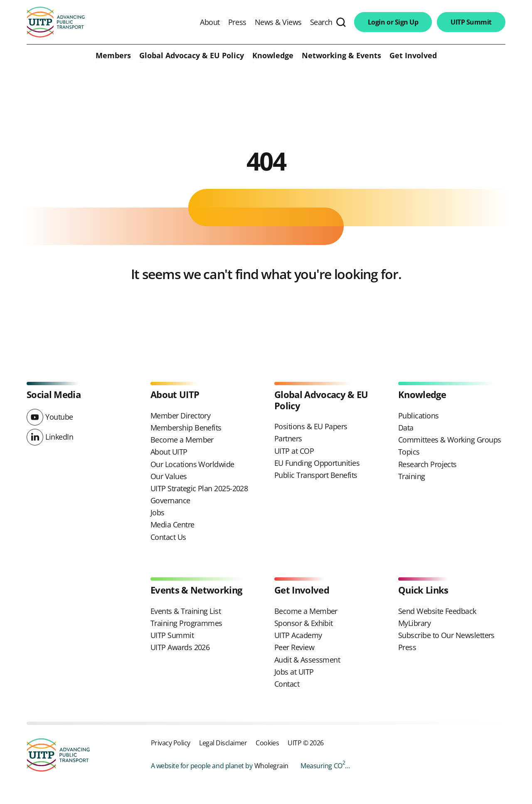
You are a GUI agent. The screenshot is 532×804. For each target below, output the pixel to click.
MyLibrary (414, 623)
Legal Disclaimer (223, 743)
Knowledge (273, 56)
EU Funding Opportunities (317, 463)
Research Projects (427, 464)
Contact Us (168, 537)
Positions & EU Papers (311, 426)
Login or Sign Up (393, 22)
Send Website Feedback (437, 611)
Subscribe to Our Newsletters (446, 635)
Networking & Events (341, 56)
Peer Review (294, 647)
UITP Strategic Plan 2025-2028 (199, 488)
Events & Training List (186, 611)
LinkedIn (59, 437)
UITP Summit (471, 22)
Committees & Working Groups (449, 440)
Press (237, 22)
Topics (409, 452)
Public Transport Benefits (316, 475)
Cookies (267, 743)
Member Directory (180, 416)
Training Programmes (186, 623)
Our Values (169, 476)
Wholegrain (271, 766)
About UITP (169, 452)
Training (412, 476)
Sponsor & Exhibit (304, 623)
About (210, 22)
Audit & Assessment (307, 660)
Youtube (59, 417)
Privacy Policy (171, 743)
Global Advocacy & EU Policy (192, 56)
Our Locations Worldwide (192, 464)
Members (113, 56)
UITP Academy (298, 635)
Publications (419, 416)
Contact (287, 684)
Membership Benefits (186, 428)
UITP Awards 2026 (180, 647)
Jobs (158, 512)
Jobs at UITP (294, 672)
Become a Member (182, 440)
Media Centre (172, 524)
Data (406, 428)
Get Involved (413, 56)
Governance (170, 500)
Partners (288, 438)
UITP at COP (294, 451)
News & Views (278, 22)
